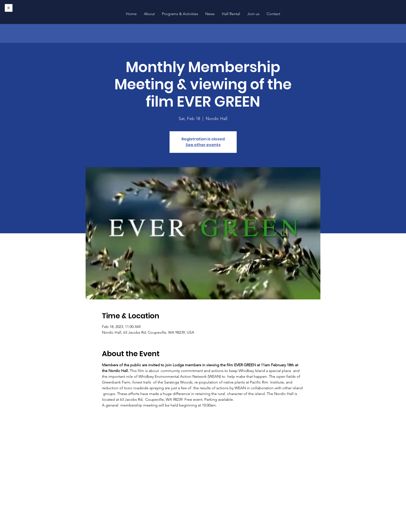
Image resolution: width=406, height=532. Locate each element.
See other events (203, 145)
